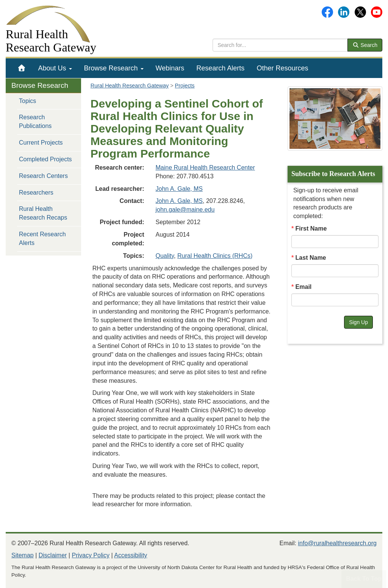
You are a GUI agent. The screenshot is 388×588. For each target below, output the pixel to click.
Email (304, 287)
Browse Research (114, 68)
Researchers (36, 193)
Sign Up (358, 322)
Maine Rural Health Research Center (205, 168)
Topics (27, 101)
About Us (55, 68)
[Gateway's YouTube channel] (377, 12)
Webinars (170, 68)
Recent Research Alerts (42, 239)
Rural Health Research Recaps (43, 213)
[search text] (280, 45)
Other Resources (282, 68)
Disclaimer (53, 555)
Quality (165, 256)
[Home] (22, 68)
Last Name (311, 258)
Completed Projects (45, 159)
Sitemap (23, 555)
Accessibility (131, 555)
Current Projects (41, 143)
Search (365, 45)
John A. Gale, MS (179, 189)
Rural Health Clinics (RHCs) (215, 256)
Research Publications (35, 122)
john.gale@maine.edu (185, 210)
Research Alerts (220, 68)
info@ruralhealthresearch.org (337, 543)
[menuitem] (22, 68)
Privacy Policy (91, 555)
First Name (311, 228)
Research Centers (43, 176)
